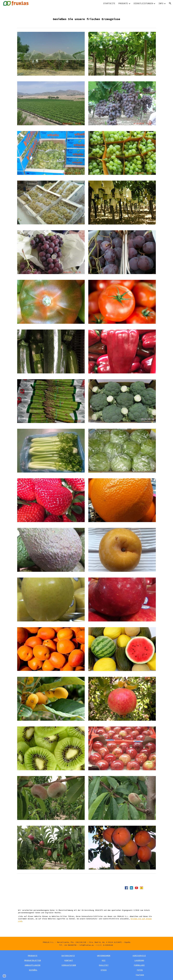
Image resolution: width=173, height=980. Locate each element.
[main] (86, 17)
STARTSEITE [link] (109, 3)
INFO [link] (161, 3)
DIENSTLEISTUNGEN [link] (143, 3)
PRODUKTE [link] (123, 3)
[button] (170, 3)
